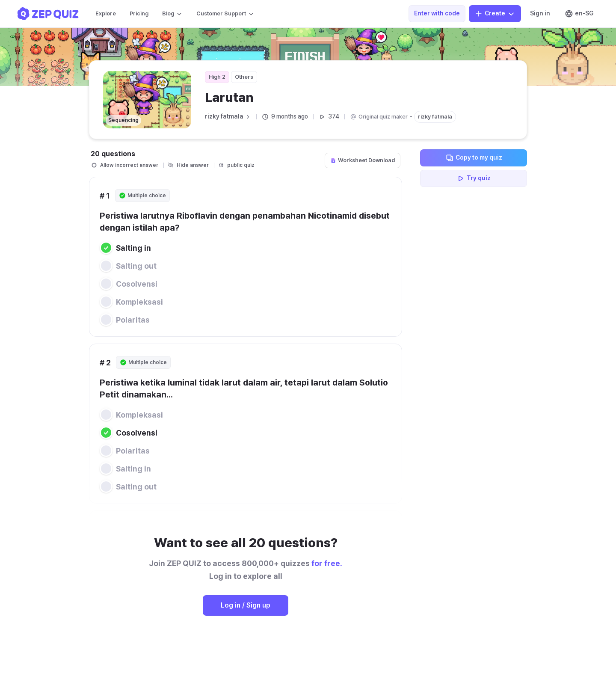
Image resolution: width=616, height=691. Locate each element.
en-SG (579, 14)
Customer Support (225, 14)
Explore (106, 13)
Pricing (139, 13)
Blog (172, 14)
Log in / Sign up (246, 605)
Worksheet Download (363, 160)
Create (495, 14)
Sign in (540, 13)
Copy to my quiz (474, 158)
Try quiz (474, 178)
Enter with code (437, 13)
